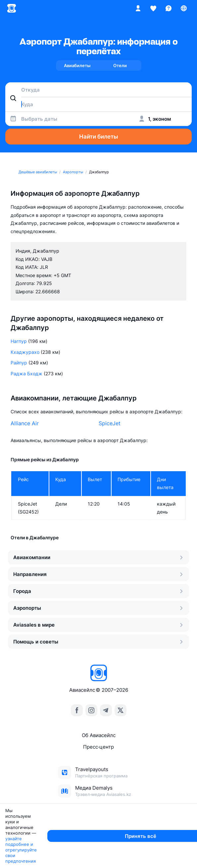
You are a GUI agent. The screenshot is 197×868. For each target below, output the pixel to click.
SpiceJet (110, 423)
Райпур (19, 363)
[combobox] (98, 90)
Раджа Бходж (26, 373)
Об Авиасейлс (99, 735)
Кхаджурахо (25, 352)
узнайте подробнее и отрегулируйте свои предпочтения (70, 858)
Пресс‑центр (98, 747)
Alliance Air (25, 423)
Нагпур (19, 341)
